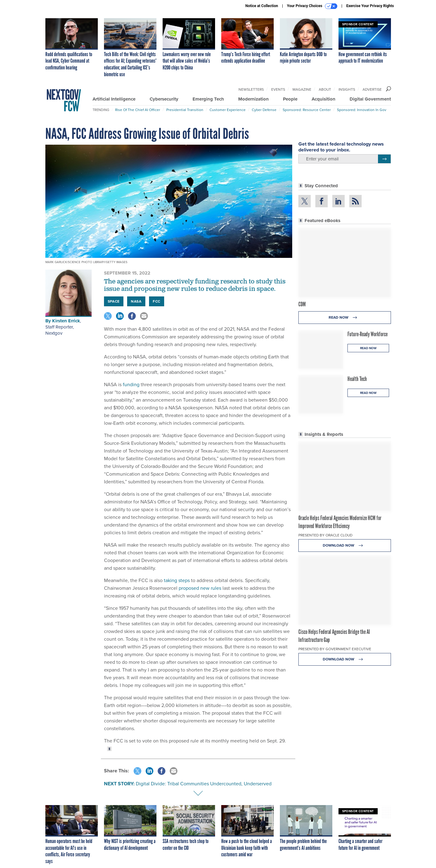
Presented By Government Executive (335, 649)
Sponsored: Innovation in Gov (362, 110)
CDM (302, 304)
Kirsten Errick (66, 321)
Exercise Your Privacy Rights (370, 6)
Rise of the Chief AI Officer (138, 110)
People (290, 99)
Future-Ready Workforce (367, 334)
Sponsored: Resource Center (307, 110)
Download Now (345, 546)
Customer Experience (228, 110)
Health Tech (357, 379)
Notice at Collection (262, 6)
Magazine (302, 89)
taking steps (176, 580)
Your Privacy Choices (312, 6)
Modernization (253, 99)
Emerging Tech (208, 99)
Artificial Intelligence (114, 99)
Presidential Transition (185, 110)
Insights (347, 89)
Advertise (372, 89)
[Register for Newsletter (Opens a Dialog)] (384, 159)
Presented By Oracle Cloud (325, 535)
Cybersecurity (164, 99)
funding (131, 384)
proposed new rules (199, 588)
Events (278, 89)
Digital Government (370, 99)
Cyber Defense (264, 110)
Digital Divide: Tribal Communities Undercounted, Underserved (204, 784)
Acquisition (324, 99)
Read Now (345, 318)
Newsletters (251, 89)
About (325, 89)
